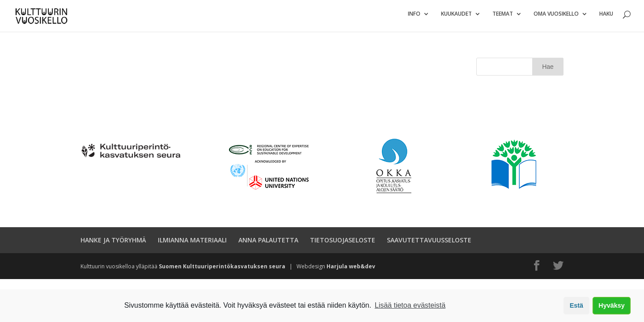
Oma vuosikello (556, 18)
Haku (606, 18)
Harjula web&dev (351, 270)
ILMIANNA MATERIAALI (192, 244)
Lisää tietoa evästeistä (410, 305)
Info (414, 18)
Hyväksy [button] (611, 305)
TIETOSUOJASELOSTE (343, 244)
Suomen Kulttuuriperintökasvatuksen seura (222, 270)
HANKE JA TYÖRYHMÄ (113, 244)
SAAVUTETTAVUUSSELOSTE (429, 244)
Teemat (503, 18)
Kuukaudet (456, 18)
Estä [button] (576, 305)
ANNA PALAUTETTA (268, 244)
